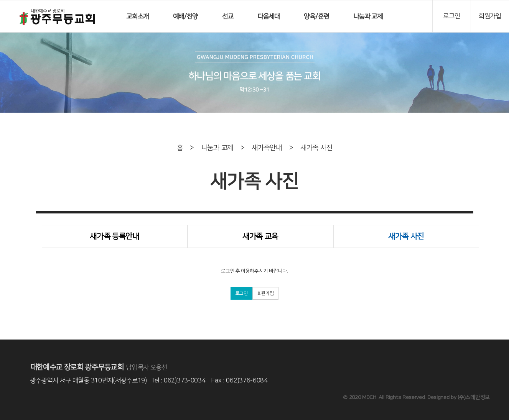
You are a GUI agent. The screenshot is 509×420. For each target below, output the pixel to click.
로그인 (242, 293)
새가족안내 (267, 148)
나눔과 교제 (368, 16)
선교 (228, 16)
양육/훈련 (316, 16)
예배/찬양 (186, 16)
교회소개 (138, 16)
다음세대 (269, 16)
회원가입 (266, 293)
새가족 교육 (260, 236)
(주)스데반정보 (474, 397)
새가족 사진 (316, 148)
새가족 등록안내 (114, 236)
